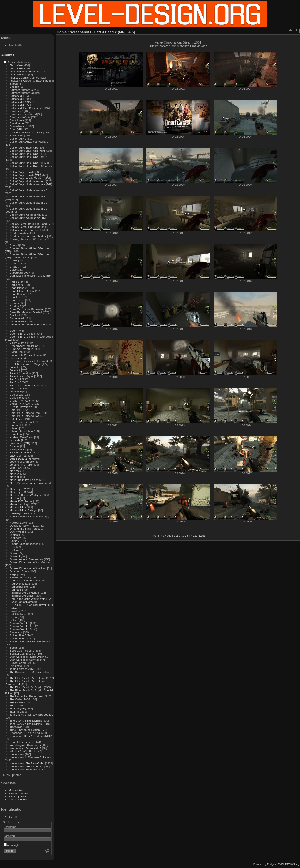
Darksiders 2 (17, 285)
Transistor (16, 727)
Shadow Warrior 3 (21, 629)
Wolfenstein (17, 754)
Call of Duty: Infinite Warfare (27, 178)
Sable (13, 608)
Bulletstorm (17, 135)
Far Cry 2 (15, 379)
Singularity (16, 632)
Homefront (16, 434)
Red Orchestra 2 (20, 583)
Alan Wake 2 (17, 68)
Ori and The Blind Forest (25, 529)
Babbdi (14, 84)
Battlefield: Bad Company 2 (26, 108)
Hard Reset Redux (21, 422)
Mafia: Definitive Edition (24, 480)
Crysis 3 (15, 266)
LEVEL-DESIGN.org (288, 864)
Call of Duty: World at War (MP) (29, 218)
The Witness (17, 702)
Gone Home (17, 398)
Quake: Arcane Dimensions (26, 559)
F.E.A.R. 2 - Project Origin (25, 364)
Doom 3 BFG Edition (22, 334)
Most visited (16, 790)
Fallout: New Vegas (21, 376)
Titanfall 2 (16, 711)
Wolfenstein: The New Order (27, 763)
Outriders (15, 538)
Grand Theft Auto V (21, 404)
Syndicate (16, 666)
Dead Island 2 (18, 288)
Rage (13, 574)
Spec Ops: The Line (22, 651)
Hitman (14, 428)
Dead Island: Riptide (22, 291)
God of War (17, 394)
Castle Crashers (19, 233)
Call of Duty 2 (18, 138)
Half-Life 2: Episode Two (24, 416)
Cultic (13, 270)
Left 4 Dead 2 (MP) (22, 459)
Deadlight (15, 297)
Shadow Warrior (19, 623)
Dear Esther (17, 300)
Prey (12, 547)
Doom (13, 330)
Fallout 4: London (20, 373)
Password (10, 836)
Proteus (14, 550)
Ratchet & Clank (20, 577)
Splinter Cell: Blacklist (23, 654)
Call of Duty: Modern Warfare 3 (29, 202)
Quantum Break (19, 571)
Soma (13, 647)
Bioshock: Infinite (20, 117)
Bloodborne (17, 123)
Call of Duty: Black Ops (24, 148)
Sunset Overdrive (20, 663)
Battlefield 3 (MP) (20, 102)
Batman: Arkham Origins (25, 93)
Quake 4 (15, 556)
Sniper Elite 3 (18, 635)
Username (10, 827)
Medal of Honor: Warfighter (26, 495)
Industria (15, 440)
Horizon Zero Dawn (21, 437)
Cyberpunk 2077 (20, 273)
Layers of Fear (19, 455)
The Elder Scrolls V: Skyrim (26, 687)
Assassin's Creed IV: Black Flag (29, 81)
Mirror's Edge (18, 507)
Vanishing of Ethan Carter (25, 745)
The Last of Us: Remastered (27, 696)
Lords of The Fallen (21, 465)
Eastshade (16, 358)
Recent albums (18, 799)
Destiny (14, 303)
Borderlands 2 (18, 126)
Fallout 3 (15, 367)
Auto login (11, 845)
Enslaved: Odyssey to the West (29, 361)
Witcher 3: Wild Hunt (22, 751)
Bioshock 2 (16, 111)
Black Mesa (17, 120)
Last (202, 536)
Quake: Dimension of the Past (28, 568)
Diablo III (15, 315)
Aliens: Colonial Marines (24, 77)
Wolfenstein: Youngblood (25, 769)
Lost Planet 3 (18, 468)
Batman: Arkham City (23, 90)
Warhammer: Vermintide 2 (26, 748)
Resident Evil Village (22, 596)
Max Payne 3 (18, 492)
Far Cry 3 (15, 382)
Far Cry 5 (15, 388)
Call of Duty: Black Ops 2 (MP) (28, 157)
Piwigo (271, 864)
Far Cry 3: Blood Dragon (25, 385)
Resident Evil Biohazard (24, 593)
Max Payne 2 (18, 489)
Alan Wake (16, 65)
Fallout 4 (15, 370)
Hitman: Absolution (21, 431)
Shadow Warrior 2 (21, 626)
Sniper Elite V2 (19, 638)
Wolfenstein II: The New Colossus (30, 757)
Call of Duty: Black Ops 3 (25, 163)
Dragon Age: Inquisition (24, 346)
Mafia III (15, 477)
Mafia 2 (14, 474)
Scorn (13, 617)
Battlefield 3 (17, 99)
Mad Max (15, 471)
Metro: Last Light (20, 504)
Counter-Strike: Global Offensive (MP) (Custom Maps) (27, 256)
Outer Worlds (18, 532)
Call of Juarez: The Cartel (25, 230)
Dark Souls (16, 282)
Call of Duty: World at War (25, 215)
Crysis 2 (15, 263)
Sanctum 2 (16, 611)
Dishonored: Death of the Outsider (31, 324)
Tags (12, 45)
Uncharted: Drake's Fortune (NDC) (31, 736)
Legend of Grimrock (22, 462)
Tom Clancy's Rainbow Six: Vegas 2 (32, 715)
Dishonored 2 (18, 321)
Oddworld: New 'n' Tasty (24, 526)
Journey (15, 446)
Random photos (18, 793)
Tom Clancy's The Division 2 (27, 724)
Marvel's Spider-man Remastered (30, 483)
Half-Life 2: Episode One (25, 413)
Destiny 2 (15, 306)
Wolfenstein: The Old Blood (26, 766)
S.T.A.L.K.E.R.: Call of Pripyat (28, 605)
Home (62, 32)
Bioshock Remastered (23, 114)
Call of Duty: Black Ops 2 (25, 154)
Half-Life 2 (16, 410)
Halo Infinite (17, 419)
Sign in (13, 817)
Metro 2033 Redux (21, 501)
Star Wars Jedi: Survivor (24, 660)
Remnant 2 (16, 590)
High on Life (17, 425)
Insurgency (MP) (20, 443)
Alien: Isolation (19, 74)
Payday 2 (15, 541)
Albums (8, 55)
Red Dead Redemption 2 (25, 580)
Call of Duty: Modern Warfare (27, 181)
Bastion (14, 87)
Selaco (14, 620)
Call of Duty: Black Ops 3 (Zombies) (32, 166)
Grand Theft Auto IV (22, 401)
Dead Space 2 (18, 294)
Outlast (14, 535)
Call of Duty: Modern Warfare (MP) (31, 184)
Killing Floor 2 (18, 449)
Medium (15, 498)
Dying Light (17, 352)
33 (186, 536)
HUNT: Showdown (21, 407)
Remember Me (19, 587)
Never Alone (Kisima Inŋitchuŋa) (29, 516)
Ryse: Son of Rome (22, 602)
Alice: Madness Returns (24, 71)
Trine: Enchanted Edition (25, 730)
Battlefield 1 (17, 96)
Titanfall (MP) (18, 708)
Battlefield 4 (17, 105)
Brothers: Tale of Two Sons (26, 132)
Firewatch (16, 391)
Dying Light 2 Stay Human (26, 355)
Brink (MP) (16, 129)
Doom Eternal (18, 343)
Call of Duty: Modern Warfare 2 (29, 190)
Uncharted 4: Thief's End (25, 733)
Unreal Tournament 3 (22, 742)
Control (14, 245)
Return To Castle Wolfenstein (27, 599)
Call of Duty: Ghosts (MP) (25, 175)
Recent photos (18, 796)
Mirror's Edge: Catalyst (24, 510)
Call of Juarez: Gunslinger (25, 227)
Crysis (13, 260)
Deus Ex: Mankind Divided (26, 312)
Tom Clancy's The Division (26, 721)
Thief (13, 705)
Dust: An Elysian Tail (22, 349)
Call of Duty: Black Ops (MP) (27, 151)
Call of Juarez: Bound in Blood (28, 224)
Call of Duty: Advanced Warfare (29, 142)
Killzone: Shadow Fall (23, 452)
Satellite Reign (19, 614)
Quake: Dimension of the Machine (30, 562)
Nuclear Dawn (18, 523)
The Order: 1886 (20, 699)
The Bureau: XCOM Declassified (30, 672)
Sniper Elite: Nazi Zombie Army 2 (30, 641)
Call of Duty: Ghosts (22, 172)
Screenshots (15, 62)
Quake (14, 553)
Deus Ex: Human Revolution (27, 309)
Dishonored (17, 318)
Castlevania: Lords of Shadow (28, 236)
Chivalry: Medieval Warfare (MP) (30, 239)
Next (194, 536)
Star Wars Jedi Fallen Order (27, 657)
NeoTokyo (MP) (19, 513)
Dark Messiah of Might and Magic (30, 276)
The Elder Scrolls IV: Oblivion (28, 678)
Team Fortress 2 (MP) (23, 669)
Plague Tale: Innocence (24, 544)
